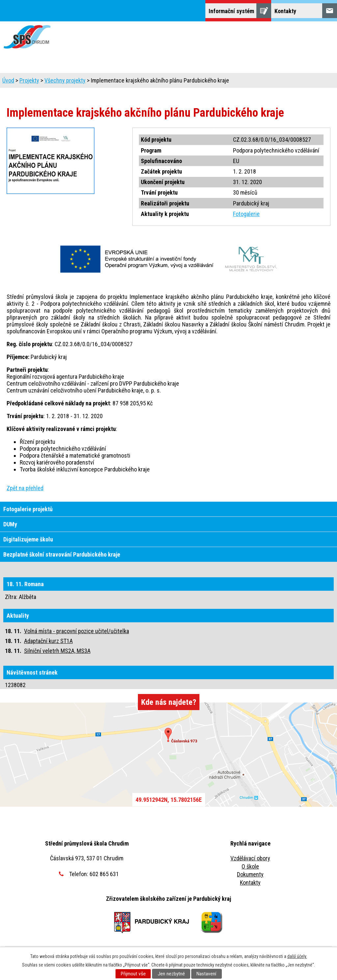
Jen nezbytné (171, 974)
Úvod (8, 80)
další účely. (297, 956)
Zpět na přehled (25, 488)
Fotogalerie (246, 214)
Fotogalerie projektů (28, 509)
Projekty (29, 80)
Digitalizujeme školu (28, 539)
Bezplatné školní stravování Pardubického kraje (62, 554)
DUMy (10, 524)
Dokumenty (250, 874)
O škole (250, 866)
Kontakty (250, 883)
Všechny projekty (65, 80)
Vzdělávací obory (250, 858)
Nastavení (206, 974)
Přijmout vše (133, 974)
